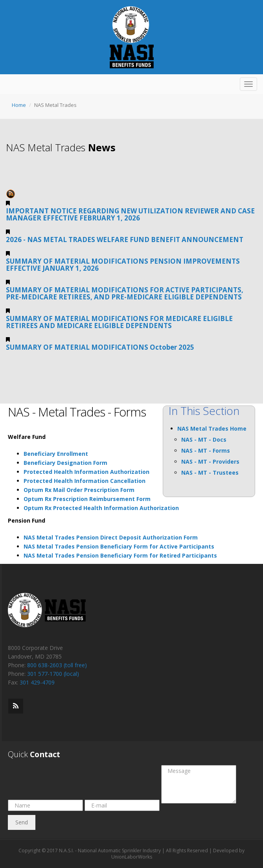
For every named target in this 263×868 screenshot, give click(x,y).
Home (19, 105)
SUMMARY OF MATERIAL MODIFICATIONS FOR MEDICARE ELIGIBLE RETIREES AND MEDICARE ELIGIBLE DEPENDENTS (119, 322)
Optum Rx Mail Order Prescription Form (79, 490)
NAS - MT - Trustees (210, 473)
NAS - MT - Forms (206, 451)
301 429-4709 (37, 682)
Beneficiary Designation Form (65, 463)
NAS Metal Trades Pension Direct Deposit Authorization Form (111, 537)
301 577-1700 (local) (53, 674)
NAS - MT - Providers (210, 462)
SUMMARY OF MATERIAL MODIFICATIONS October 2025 (100, 347)
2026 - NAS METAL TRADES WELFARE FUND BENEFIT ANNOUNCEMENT (125, 239)
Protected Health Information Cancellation (85, 481)
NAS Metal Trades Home (212, 428)
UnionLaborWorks (132, 857)
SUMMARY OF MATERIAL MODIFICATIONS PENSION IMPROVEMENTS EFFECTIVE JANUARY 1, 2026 (123, 265)
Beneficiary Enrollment (56, 454)
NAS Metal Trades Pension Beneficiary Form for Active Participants (119, 546)
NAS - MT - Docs (204, 440)
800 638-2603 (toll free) (57, 665)
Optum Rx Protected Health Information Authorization (101, 508)
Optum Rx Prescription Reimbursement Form (87, 499)
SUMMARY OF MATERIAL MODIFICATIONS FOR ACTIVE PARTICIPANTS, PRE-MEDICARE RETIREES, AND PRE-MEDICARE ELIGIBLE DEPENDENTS (125, 293)
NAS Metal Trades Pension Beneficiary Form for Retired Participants (120, 555)
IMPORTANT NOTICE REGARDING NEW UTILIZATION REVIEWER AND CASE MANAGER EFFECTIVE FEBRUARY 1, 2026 (130, 214)
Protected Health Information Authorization (86, 472)
